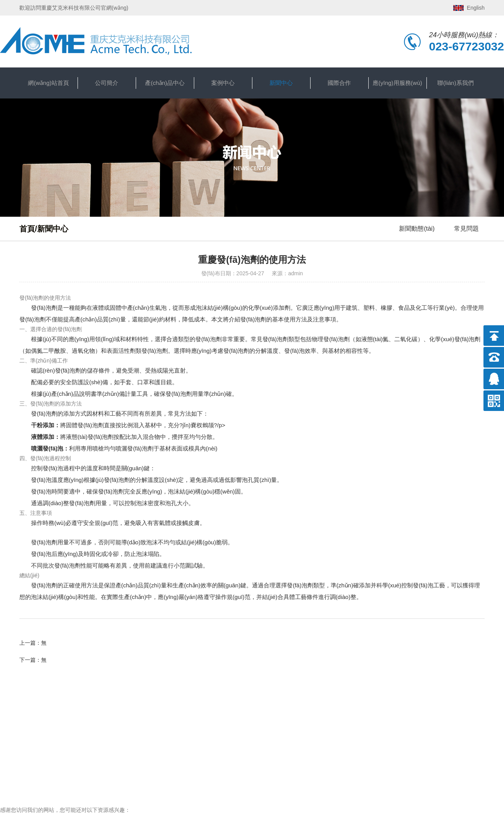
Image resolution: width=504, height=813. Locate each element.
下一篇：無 (33, 660)
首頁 (27, 229)
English (476, 8)
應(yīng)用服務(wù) (397, 83)
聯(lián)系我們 (455, 83)
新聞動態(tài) (417, 229)
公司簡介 (107, 83)
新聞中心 (281, 83)
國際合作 (339, 83)
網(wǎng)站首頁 (48, 83)
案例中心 (223, 83)
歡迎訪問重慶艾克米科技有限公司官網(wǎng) (74, 8)
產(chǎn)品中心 (165, 83)
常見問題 (466, 229)
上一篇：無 (33, 643)
